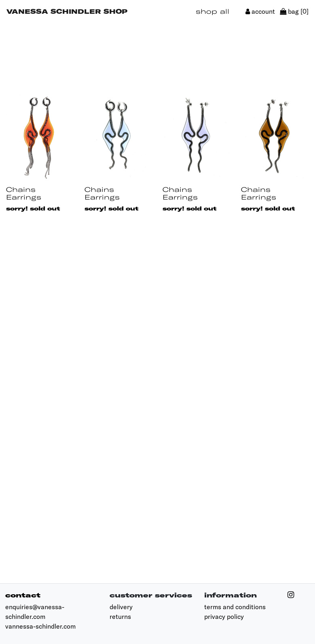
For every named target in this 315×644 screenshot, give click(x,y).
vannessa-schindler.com (40, 626)
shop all (212, 11)
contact (23, 595)
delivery (121, 607)
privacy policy (224, 616)
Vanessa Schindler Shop (67, 11)
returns (120, 616)
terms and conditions (235, 607)
